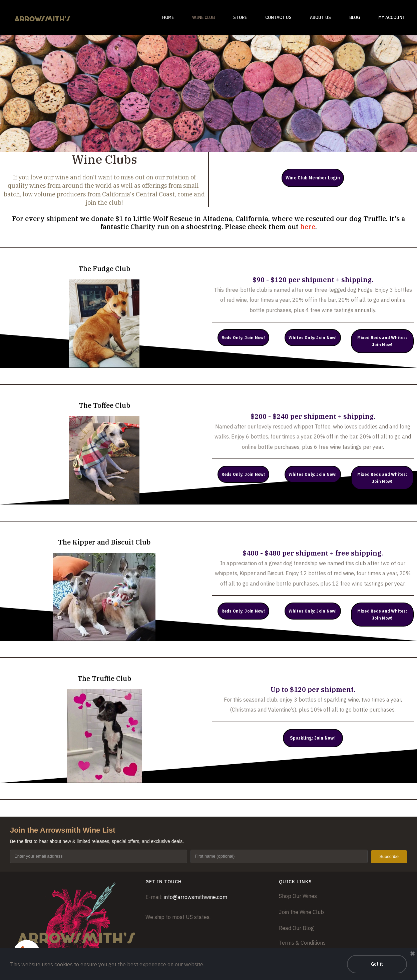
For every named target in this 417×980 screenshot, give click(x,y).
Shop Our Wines (298, 896)
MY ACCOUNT (392, 17)
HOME (168, 17)
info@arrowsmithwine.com (195, 897)
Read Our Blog (296, 928)
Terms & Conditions (302, 943)
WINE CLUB (203, 17)
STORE (240, 17)
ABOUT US (320, 17)
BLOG (355, 17)
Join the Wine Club (301, 912)
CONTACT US (278, 17)
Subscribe (389, 856)
